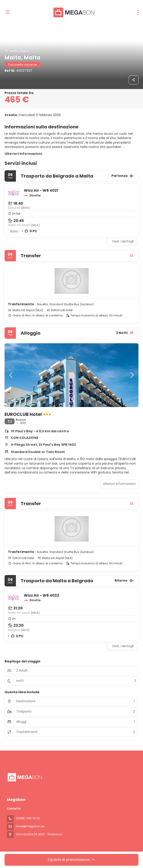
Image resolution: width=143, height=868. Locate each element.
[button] (11, 375)
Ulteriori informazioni (23, 154)
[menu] (138, 13)
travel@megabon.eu (30, 826)
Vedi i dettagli (123, 241)
